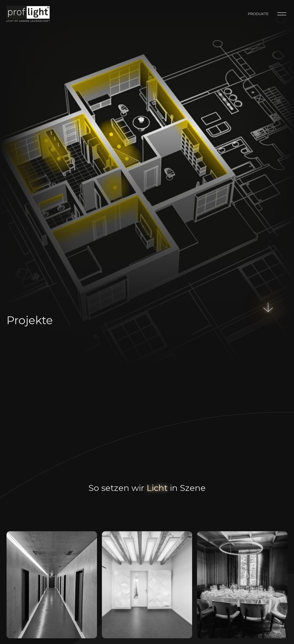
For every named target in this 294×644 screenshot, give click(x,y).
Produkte (258, 14)
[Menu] (282, 14)
